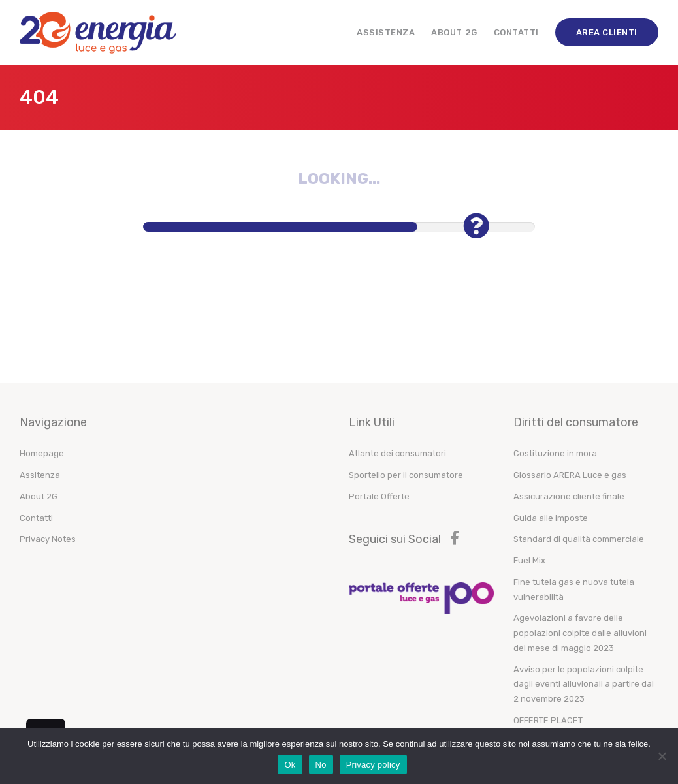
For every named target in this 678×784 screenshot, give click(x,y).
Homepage (42, 453)
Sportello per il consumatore (406, 475)
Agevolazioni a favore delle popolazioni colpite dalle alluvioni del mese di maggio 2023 (580, 633)
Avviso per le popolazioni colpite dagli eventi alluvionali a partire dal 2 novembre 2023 (584, 684)
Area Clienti (607, 32)
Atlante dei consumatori (397, 453)
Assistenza (386, 32)
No (321, 765)
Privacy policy (373, 765)
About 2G (454, 32)
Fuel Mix (529, 560)
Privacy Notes (48, 539)
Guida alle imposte (551, 518)
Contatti (516, 32)
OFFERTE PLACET (548, 720)
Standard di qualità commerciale (579, 539)
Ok (290, 765)
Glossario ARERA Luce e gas (570, 475)
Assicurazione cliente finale (569, 496)
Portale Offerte (379, 496)
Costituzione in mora (555, 453)
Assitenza (40, 475)
